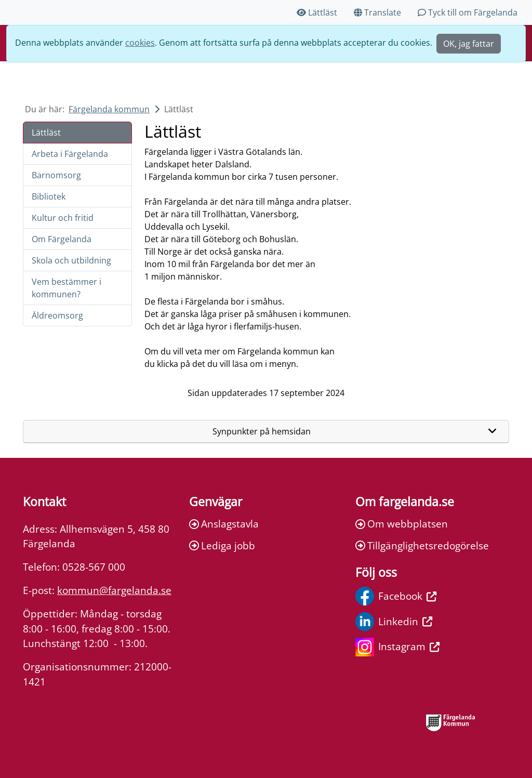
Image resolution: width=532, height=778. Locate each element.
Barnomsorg (56, 175)
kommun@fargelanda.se (114, 590)
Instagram (397, 647)
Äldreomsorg (57, 315)
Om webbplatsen (402, 524)
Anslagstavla (224, 524)
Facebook (396, 596)
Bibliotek (49, 196)
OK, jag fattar (469, 44)
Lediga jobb (222, 545)
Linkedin (394, 622)
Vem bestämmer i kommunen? (66, 288)
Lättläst (317, 12)
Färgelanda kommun (109, 109)
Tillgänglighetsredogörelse (422, 545)
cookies (140, 43)
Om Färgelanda (62, 239)
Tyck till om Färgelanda (468, 12)
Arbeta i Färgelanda (70, 154)
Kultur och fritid (63, 218)
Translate (377, 12)
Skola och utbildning (71, 260)
